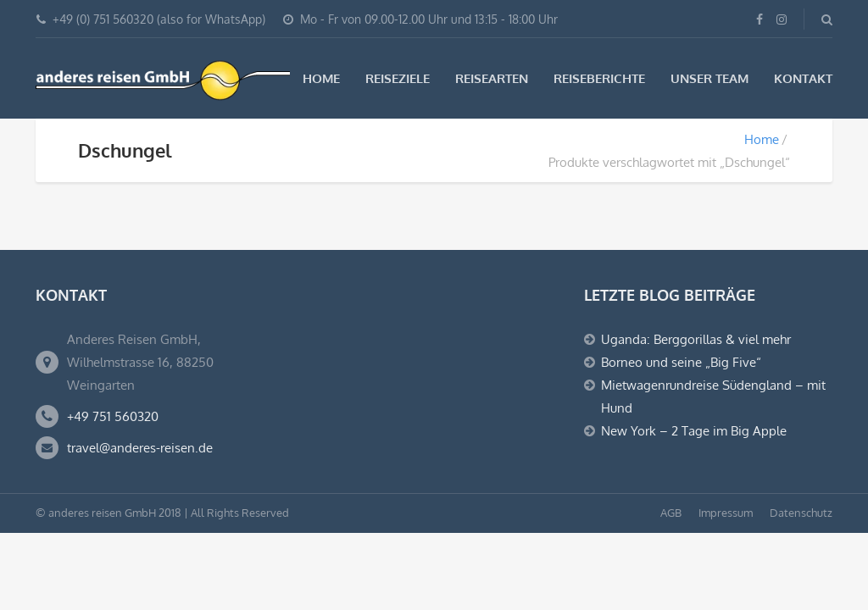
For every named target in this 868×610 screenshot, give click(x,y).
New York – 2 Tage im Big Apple (694, 431)
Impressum (726, 513)
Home (321, 78)
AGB (671, 513)
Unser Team (709, 78)
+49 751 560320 (113, 416)
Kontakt (803, 78)
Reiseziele (398, 78)
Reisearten (492, 78)
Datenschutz (801, 513)
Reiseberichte (599, 78)
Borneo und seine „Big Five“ (681, 362)
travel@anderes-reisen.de (140, 448)
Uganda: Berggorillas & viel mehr (696, 339)
